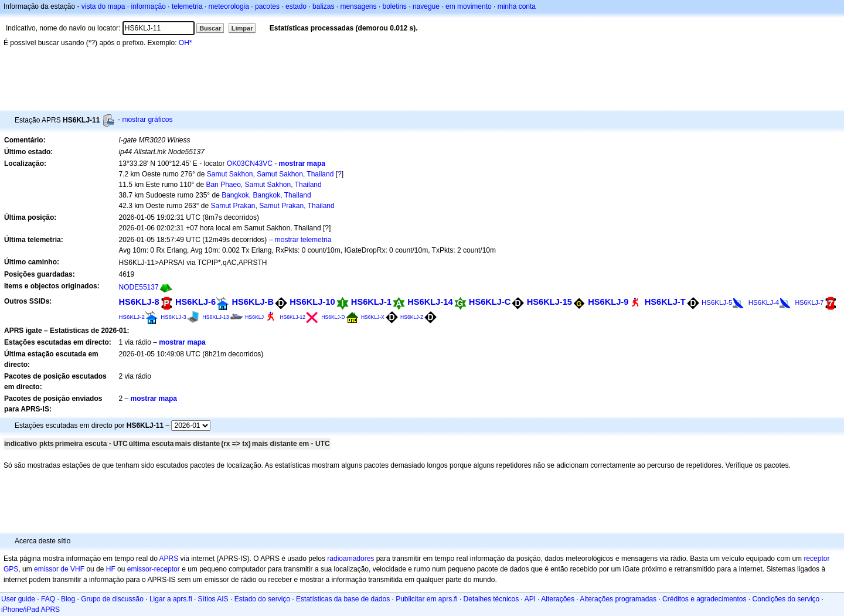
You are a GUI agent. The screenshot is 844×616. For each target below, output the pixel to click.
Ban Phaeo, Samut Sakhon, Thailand (263, 185)
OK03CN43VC (250, 164)
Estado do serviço (262, 599)
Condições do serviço (786, 599)
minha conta (517, 6)
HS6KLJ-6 (195, 302)
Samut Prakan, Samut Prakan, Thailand (272, 206)
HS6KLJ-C (490, 302)
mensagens (358, 6)
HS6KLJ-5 (717, 302)
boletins (395, 6)
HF (111, 569)
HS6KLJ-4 (764, 302)
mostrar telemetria (303, 240)
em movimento (469, 6)
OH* (186, 43)
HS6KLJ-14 (430, 302)
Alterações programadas (618, 599)
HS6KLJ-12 (292, 317)
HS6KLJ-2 (132, 317)
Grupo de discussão (112, 599)
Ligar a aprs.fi (171, 599)
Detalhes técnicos (491, 599)
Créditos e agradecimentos (704, 599)
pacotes (267, 6)
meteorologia (229, 6)
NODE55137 (139, 287)
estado (296, 6)
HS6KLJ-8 (139, 302)
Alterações (558, 599)
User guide (18, 599)
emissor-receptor (154, 569)
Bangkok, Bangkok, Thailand (266, 195)
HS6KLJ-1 (371, 302)
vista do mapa (103, 6)
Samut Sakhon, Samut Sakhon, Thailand (270, 174)
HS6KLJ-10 (312, 302)
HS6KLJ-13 (215, 317)
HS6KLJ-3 (173, 317)
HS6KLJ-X (373, 317)
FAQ (48, 599)
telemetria (187, 6)
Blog (68, 599)
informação (148, 6)
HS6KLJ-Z (412, 317)
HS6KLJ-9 (608, 302)
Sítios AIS (213, 599)
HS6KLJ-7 (810, 302)
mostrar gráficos (147, 120)
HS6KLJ (254, 317)
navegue (426, 6)
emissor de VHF (59, 569)
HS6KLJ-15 (549, 302)
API (530, 599)
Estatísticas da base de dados (343, 599)
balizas (323, 6)
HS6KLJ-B (253, 302)
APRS (169, 559)
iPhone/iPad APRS (30, 610)
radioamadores (350, 559)
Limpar (242, 28)
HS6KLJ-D (333, 317)
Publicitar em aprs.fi (426, 599)
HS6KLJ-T (665, 302)
